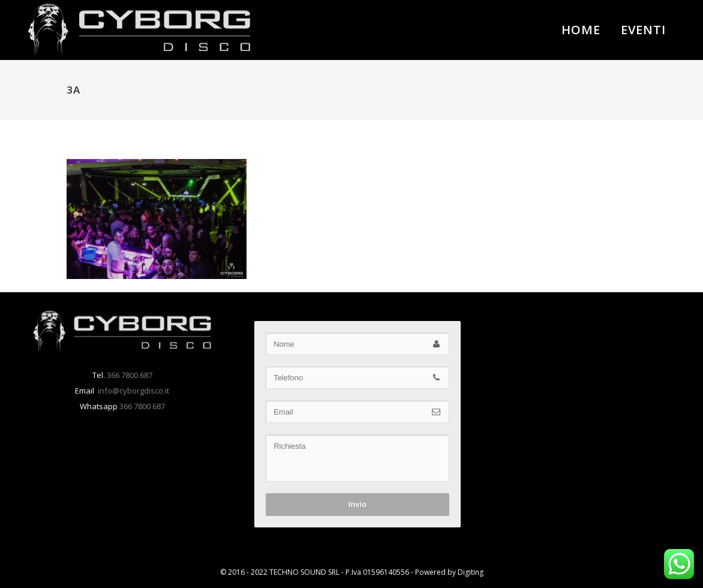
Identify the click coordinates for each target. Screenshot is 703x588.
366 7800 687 (129, 375)
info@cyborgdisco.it (133, 391)
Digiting (471, 572)
